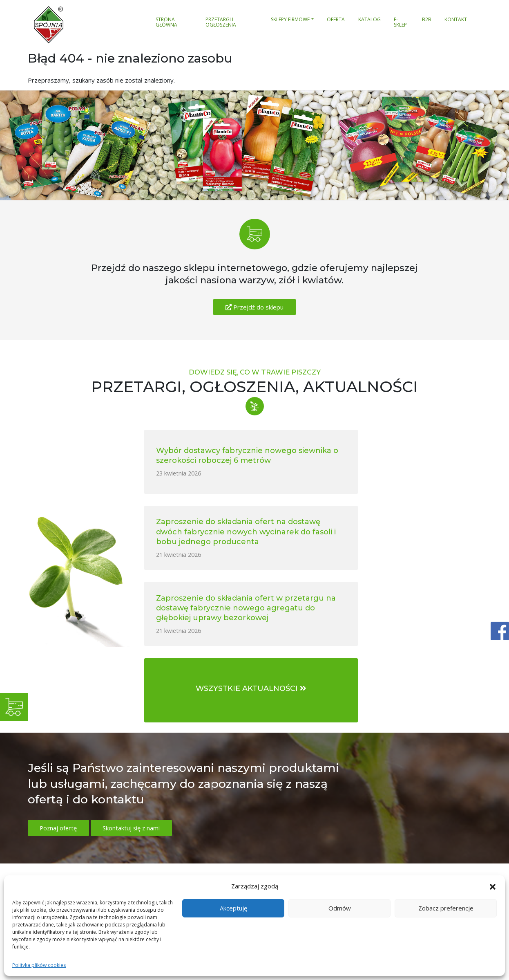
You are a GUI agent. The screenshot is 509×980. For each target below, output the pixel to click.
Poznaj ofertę (59, 676)
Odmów (340, 908)
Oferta (336, 20)
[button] (493, 886)
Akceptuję (233, 908)
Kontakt (456, 20)
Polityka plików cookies (39, 965)
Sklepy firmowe (290, 20)
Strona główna (166, 22)
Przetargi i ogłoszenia (221, 22)
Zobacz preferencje (446, 908)
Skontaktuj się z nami (134, 676)
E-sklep (400, 22)
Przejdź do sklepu (254, 307)
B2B (427, 20)
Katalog (369, 20)
